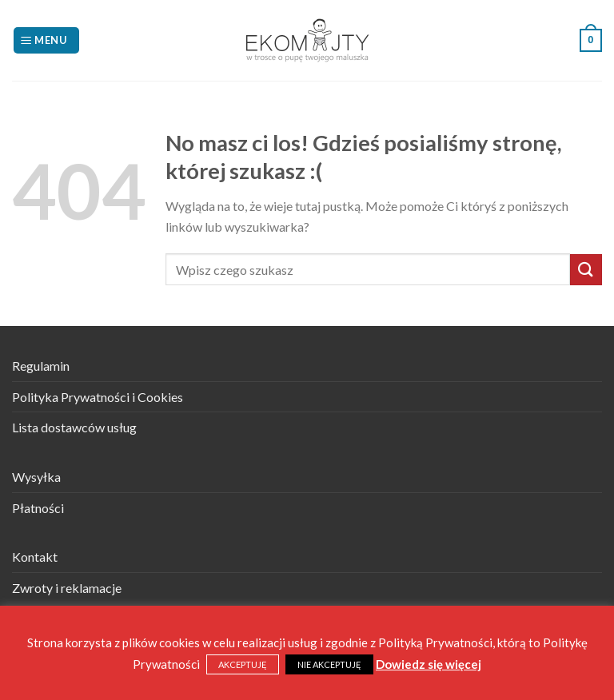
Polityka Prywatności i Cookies (98, 397)
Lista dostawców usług (74, 427)
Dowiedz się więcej (429, 664)
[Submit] (586, 270)
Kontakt (35, 557)
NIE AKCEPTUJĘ (329, 664)
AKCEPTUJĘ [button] (243, 664)
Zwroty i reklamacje (67, 588)
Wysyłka (36, 477)
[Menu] (46, 40)
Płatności (38, 508)
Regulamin (41, 366)
